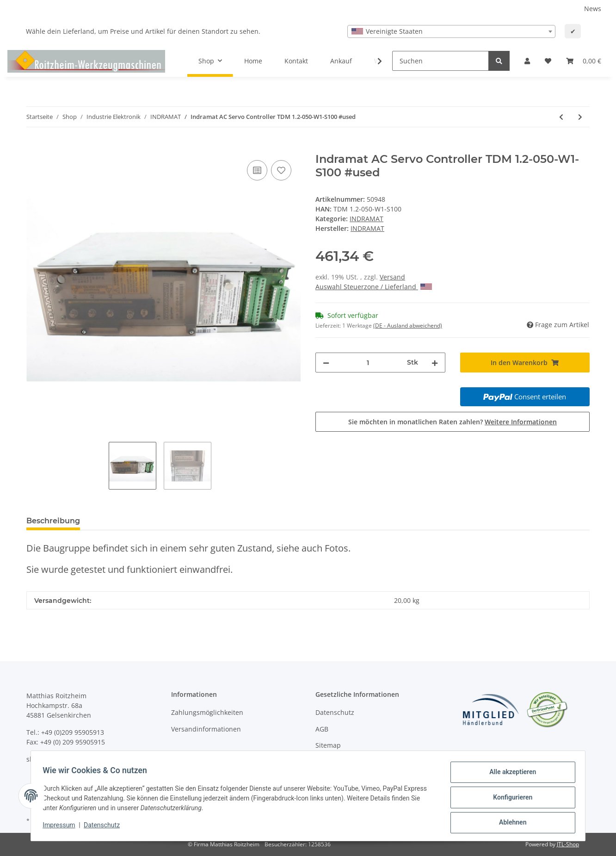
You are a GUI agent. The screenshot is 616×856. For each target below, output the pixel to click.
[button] (527, 61)
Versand (392, 277)
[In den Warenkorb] (34, 148)
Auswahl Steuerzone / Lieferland (374, 287)
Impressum (62, 827)
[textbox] (451, 31)
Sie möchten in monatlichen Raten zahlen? (453, 422)
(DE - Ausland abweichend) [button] (408, 326)
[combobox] (451, 31)
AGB (322, 729)
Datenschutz (335, 712)
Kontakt (296, 61)
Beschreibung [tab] (53, 521)
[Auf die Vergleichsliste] (257, 170)
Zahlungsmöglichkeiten (207, 712)
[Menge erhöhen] (435, 363)
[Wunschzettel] (548, 61)
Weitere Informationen (521, 422)
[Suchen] (440, 61)
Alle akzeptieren (509, 775)
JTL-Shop (568, 844)
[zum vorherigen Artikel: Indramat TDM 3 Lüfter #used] (561, 117)
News (593, 9)
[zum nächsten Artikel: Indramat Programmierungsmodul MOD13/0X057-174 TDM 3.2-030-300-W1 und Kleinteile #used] (580, 117)
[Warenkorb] (584, 61)
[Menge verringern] (326, 363)
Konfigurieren (509, 799)
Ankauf (341, 61)
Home (253, 61)
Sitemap (328, 745)
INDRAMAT (367, 219)
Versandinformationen (206, 729)
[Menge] (368, 363)
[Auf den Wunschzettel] (281, 170)
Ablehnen (509, 823)
